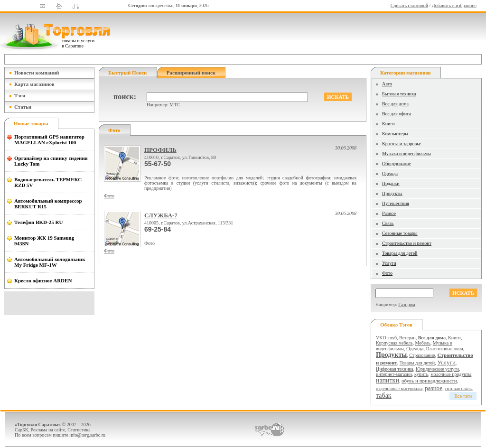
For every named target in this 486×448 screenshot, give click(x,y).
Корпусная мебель (394, 343)
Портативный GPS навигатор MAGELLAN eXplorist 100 (49, 140)
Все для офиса (397, 114)
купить (421, 374)
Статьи (23, 107)
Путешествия (396, 203)
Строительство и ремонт (407, 243)
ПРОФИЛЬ (160, 150)
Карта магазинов (34, 84)
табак (384, 396)
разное (434, 388)
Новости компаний (37, 73)
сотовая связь (458, 388)
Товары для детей (400, 253)
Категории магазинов (406, 73)
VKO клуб (386, 338)
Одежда (390, 173)
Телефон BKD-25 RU (38, 222)
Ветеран (407, 338)
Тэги (20, 95)
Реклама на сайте (48, 430)
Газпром (407, 304)
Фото (109, 196)
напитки (388, 380)
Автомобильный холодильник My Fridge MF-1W (50, 262)
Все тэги (463, 396)
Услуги (389, 263)
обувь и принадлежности (429, 381)
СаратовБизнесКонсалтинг (269, 429)
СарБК (22, 430)
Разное (389, 213)
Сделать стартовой (409, 5)
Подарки (391, 183)
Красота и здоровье (402, 144)
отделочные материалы (399, 388)
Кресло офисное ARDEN (43, 280)
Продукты (392, 193)
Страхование (422, 355)
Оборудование (397, 163)
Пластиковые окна (444, 349)
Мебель (423, 343)
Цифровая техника (395, 369)
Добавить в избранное (454, 5)
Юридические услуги (437, 369)
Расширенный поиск (191, 73)
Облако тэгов (396, 325)
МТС (175, 105)
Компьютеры (395, 134)
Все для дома (395, 104)
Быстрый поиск (128, 73)
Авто (387, 84)
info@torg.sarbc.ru (87, 435)
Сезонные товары (400, 233)
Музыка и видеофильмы (407, 154)
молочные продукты (451, 374)
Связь (388, 223)
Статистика (79, 430)
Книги (388, 124)
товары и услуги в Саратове (78, 43)
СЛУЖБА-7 (161, 215)
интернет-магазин (394, 374)
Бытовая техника (399, 94)
